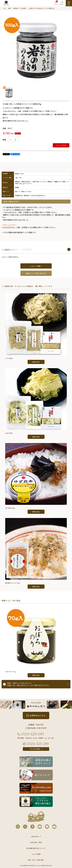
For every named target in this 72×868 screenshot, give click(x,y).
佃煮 (9, 8)
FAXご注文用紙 (35, 749)
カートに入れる (61, 145)
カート (56, 3)
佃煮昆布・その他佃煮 (20, 8)
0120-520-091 (33, 734)
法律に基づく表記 (36, 842)
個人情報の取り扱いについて (36, 848)
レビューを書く (36, 266)
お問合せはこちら (38, 715)
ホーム (6, 5)
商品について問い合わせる (36, 273)
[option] (36, 49)
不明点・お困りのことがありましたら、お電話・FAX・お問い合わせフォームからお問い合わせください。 (28, 684)
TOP (4, 8)
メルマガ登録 (36, 854)
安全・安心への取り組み (36, 860)
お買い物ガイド (36, 837)
